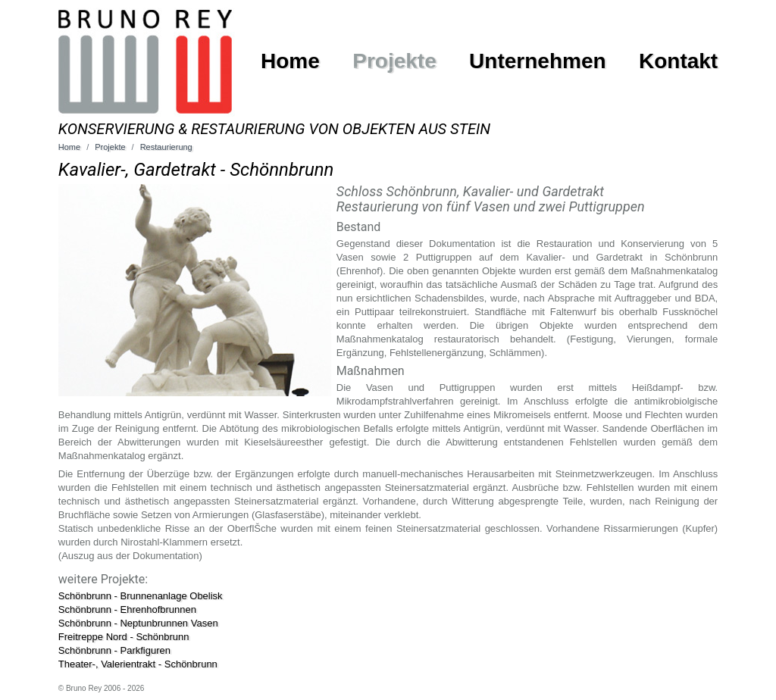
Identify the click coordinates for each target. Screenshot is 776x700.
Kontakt (678, 61)
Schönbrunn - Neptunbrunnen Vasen (138, 623)
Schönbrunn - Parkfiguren (114, 650)
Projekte (394, 61)
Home (290, 61)
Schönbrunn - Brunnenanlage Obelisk (141, 596)
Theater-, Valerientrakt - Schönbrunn (138, 664)
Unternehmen (537, 61)
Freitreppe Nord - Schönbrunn (124, 637)
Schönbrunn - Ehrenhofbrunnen (127, 609)
